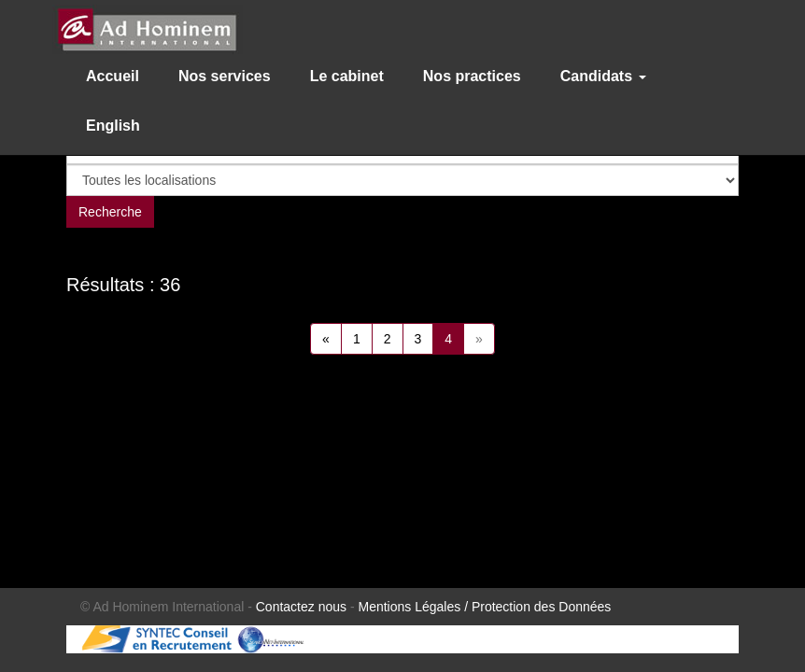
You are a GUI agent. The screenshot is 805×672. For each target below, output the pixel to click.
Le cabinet (347, 76)
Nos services (225, 76)
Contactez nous (301, 607)
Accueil (113, 76)
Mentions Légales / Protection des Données (485, 607)
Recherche (110, 212)
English (113, 126)
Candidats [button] (603, 76)
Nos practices (472, 76)
